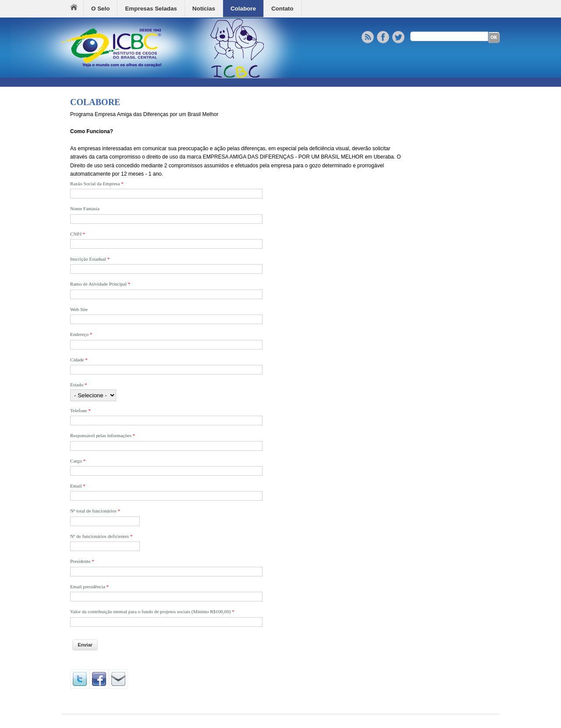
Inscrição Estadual (90, 259)
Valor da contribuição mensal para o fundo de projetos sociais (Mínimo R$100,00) (152, 611)
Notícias (204, 9)
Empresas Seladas (151, 9)
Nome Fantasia (85, 209)
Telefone (80, 410)
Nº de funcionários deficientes (101, 536)
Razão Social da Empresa (97, 184)
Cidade (79, 360)
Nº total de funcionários (95, 511)
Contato (282, 9)
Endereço (81, 334)
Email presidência (89, 587)
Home (77, 9)
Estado (79, 385)
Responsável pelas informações (103, 435)
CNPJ (78, 234)
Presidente (82, 561)
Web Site (79, 309)
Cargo (78, 461)
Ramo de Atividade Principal (100, 284)
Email (78, 486)
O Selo (100, 9)
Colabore (243, 9)
